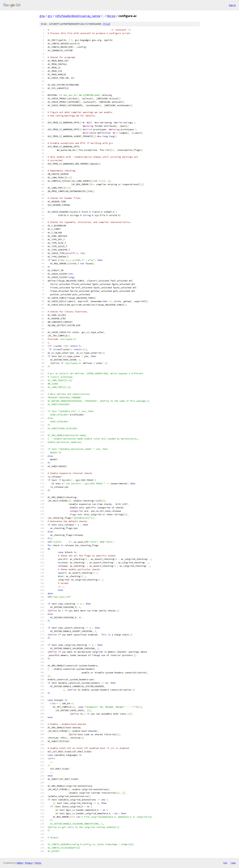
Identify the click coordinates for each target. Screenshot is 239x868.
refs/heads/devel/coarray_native (78, 16)
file (106, 24)
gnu (42, 16)
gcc (50, 16)
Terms (38, 863)
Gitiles (20, 863)
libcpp (111, 16)
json (233, 863)
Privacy (29, 863)
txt (225, 863)
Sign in (232, 5)
